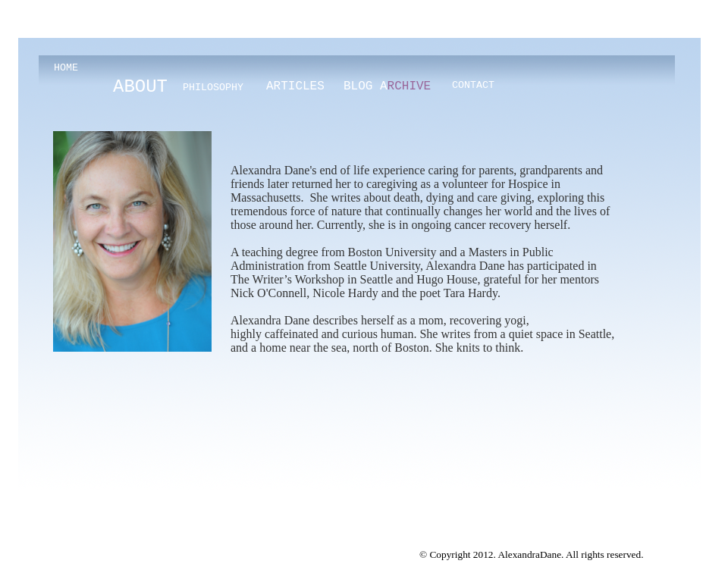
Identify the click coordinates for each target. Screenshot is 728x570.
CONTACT (473, 85)
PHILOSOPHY (213, 88)
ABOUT (140, 87)
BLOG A (366, 86)
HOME (66, 68)
